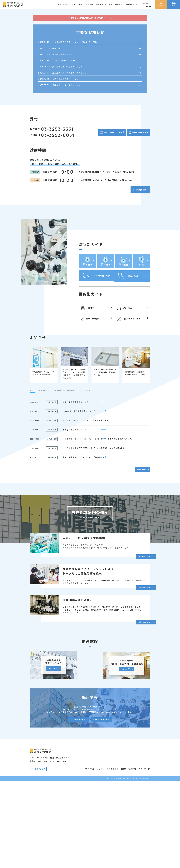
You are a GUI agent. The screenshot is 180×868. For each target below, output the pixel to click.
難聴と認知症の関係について (76, 489)
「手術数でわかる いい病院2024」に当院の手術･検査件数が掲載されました (97, 526)
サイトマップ (144, 856)
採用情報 (132, 856)
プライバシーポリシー (95, 856)
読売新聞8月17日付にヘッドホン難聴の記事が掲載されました (91, 508)
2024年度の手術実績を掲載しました (79, 499)
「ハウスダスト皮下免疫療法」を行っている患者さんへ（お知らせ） (94, 535)
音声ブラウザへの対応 (117, 856)
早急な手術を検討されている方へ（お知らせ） (84, 545)
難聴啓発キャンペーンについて (77, 517)
